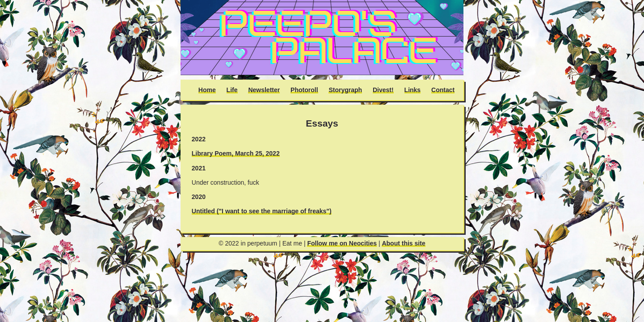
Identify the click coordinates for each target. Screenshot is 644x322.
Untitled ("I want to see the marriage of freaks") (262, 211)
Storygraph (345, 90)
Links (413, 90)
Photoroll (304, 90)
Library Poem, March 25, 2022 (236, 153)
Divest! (383, 90)
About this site (403, 243)
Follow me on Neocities (342, 243)
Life (232, 90)
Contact (443, 90)
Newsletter (264, 90)
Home (207, 90)
